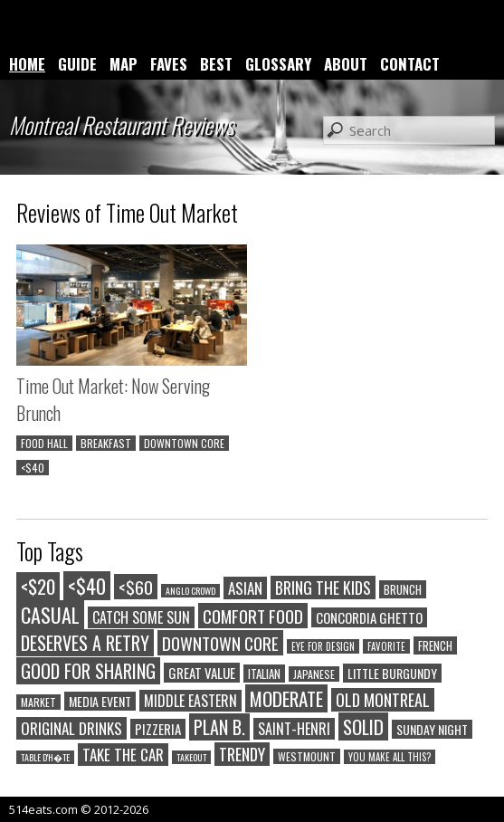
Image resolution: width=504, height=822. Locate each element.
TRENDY (242, 754)
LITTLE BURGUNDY (392, 673)
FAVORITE (386, 646)
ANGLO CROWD (190, 591)
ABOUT (346, 64)
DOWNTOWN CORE (184, 443)
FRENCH (435, 645)
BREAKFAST (106, 443)
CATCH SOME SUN (141, 617)
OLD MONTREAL (383, 700)
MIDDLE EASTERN (190, 701)
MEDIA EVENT (100, 701)
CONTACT (410, 64)
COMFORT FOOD (253, 616)
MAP (124, 64)
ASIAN (245, 588)
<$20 (38, 586)
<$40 (33, 468)
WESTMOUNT (307, 756)
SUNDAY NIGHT (432, 729)
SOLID (363, 726)
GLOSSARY (278, 64)
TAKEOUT (191, 757)
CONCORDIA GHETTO (369, 617)
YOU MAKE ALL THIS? (390, 757)
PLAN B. (219, 727)
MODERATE (286, 698)
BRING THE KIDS (323, 588)
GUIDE (77, 64)
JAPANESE (314, 674)
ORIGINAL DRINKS (71, 728)
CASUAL (50, 615)
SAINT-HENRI (294, 729)
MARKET (38, 702)
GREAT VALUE (202, 673)
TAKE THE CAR (123, 755)
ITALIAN (264, 674)
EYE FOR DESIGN (323, 646)
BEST (216, 64)
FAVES (169, 64)
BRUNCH (403, 589)
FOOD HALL (44, 443)
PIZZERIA (158, 729)
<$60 (136, 587)
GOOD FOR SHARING (88, 671)
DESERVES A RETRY (85, 643)
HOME (27, 64)
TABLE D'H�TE (45, 757)
